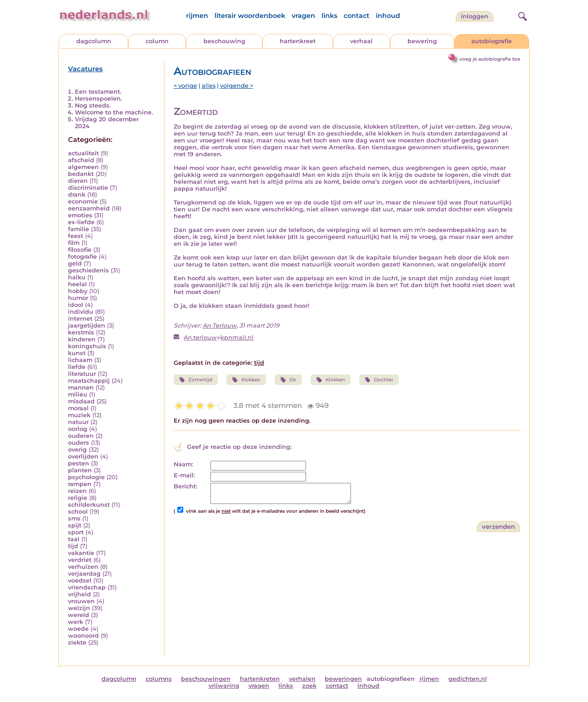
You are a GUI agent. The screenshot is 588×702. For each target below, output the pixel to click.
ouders (79, 443)
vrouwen (81, 601)
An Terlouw (220, 326)
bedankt (81, 174)
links (329, 16)
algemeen (83, 167)
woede (78, 629)
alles (209, 86)
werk (76, 622)
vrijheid (79, 594)
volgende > (237, 86)
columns (159, 679)
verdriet (80, 560)
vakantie (81, 553)
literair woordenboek (250, 16)
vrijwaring (224, 686)
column (157, 41)
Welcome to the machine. (114, 112)
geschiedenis (88, 270)
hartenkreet (298, 41)
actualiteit (83, 153)
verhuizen (83, 567)
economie (83, 201)
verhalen (302, 679)
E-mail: (184, 475)
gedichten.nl (468, 679)
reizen (77, 491)
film (74, 243)
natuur (78, 422)
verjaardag (84, 574)
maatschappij (89, 381)
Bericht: (185, 486)
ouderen (81, 436)
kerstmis (81, 332)
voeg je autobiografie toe (490, 59)
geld (75, 263)
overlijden (83, 456)
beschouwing (224, 41)
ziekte (77, 643)
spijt (75, 525)
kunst (77, 353)
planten (80, 470)
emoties (80, 215)
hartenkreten (260, 679)
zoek (309, 686)
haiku (77, 277)
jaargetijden (87, 326)
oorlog (78, 429)
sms (74, 518)
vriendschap (87, 587)
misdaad (81, 401)
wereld (79, 615)
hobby (78, 291)
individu (81, 312)
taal (74, 539)
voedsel (80, 580)
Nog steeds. (93, 105)
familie (79, 229)
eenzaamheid (89, 208)
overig (77, 450)
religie (78, 498)
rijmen (197, 16)
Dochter (379, 380)
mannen (81, 388)
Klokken (246, 380)
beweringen (343, 679)
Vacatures (85, 69)
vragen (303, 16)
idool (76, 305)
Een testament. (98, 92)
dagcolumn (94, 41)
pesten (79, 463)
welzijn (79, 608)
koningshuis (87, 346)
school (78, 512)
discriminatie (88, 188)
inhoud (388, 16)
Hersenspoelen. (99, 99)
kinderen (82, 339)
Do (288, 380)
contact (356, 16)
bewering (422, 41)
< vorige (185, 86)
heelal (77, 284)
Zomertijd (196, 380)
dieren (78, 181)
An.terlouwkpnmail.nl (219, 337)
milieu (78, 394)
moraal (78, 408)
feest (76, 236)
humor (78, 298)
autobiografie (492, 41)
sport (76, 532)
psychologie (86, 477)
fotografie (82, 257)
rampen (80, 484)
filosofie (80, 250)
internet (80, 319)
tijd (73, 546)
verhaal (361, 41)
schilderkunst (89, 505)
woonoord (83, 636)
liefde (77, 367)
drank (77, 195)
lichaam (80, 360)
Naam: (183, 464)
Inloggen (475, 16)
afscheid (81, 160)
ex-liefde (81, 222)
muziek (79, 415)
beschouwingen (206, 679)
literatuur (82, 374)
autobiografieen (391, 679)
